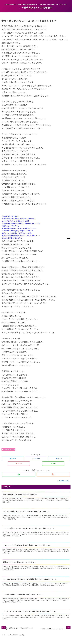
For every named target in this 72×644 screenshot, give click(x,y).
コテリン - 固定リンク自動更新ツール (68, 238)
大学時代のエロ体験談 (8, 449)
